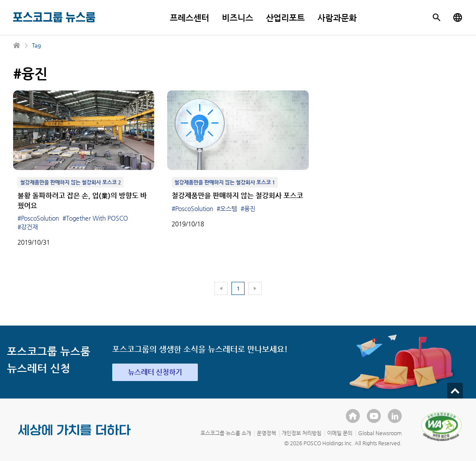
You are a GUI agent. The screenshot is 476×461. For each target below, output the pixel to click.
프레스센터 (190, 18)
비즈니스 (238, 18)
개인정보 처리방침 (302, 433)
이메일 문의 (340, 433)
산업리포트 (286, 18)
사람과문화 (337, 18)
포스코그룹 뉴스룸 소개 (226, 433)
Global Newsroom (380, 433)
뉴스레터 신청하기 (155, 372)
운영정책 (266, 433)
